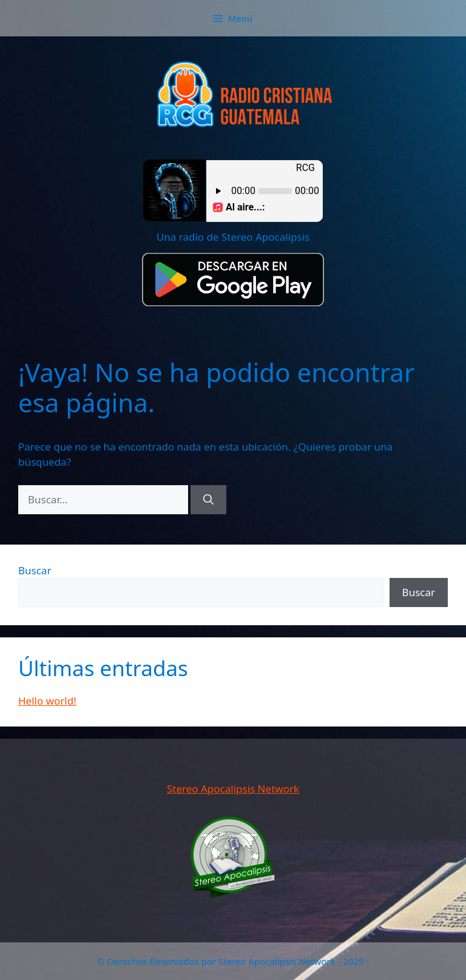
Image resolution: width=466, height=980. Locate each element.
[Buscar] (208, 500)
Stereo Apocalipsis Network (233, 789)
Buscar (35, 570)
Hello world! (47, 701)
